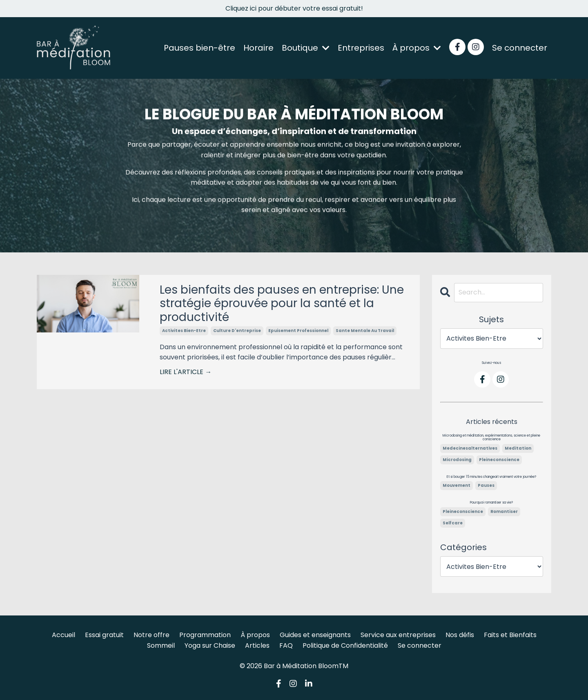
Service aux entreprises (398, 635)
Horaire (258, 48)
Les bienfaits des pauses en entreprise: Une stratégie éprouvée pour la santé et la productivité (282, 304)
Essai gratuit (104, 635)
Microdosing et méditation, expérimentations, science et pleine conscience (491, 438)
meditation (518, 448)
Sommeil (161, 645)
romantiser (504, 512)
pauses (486, 485)
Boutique (306, 48)
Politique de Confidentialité (345, 645)
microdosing (457, 460)
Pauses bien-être (199, 48)
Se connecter (520, 48)
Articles (257, 645)
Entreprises (361, 48)
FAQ (286, 645)
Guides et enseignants (315, 635)
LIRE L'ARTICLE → (186, 372)
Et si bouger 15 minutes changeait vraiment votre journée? (491, 477)
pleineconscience (499, 460)
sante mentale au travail (365, 331)
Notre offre (151, 635)
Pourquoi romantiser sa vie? (491, 503)
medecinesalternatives (470, 448)
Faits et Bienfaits (510, 635)
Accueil (63, 635)
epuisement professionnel (298, 331)
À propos (417, 48)
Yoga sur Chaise (210, 645)
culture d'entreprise (237, 331)
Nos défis (460, 635)
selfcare (453, 523)
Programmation (205, 635)
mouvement (457, 485)
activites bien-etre (184, 331)
